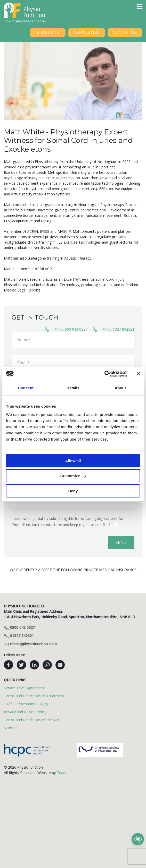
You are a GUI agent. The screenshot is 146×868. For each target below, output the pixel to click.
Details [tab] (73, 388)
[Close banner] (138, 374)
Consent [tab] (26, 388)
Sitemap (11, 728)
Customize (73, 476)
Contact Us (125, 32)
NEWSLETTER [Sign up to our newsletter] (87, 32)
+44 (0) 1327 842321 (113, 329)
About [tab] (120, 388)
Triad (61, 773)
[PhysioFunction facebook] (9, 665)
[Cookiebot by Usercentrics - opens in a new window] (104, 374)
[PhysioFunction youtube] (60, 665)
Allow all (73, 461)
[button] (140, 6)
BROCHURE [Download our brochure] (48, 32)
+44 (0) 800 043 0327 (66, 329)
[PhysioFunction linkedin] (34, 665)
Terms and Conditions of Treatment (34, 696)
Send (121, 543)
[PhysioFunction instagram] (47, 665)
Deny (73, 491)
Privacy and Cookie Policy (25, 712)
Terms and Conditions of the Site (31, 720)
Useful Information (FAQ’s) (26, 704)
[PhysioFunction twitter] (21, 665)
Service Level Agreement (25, 688)
